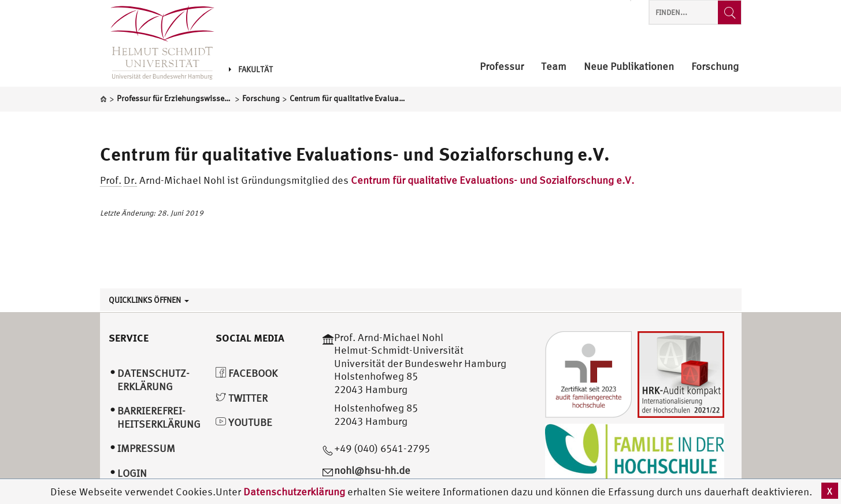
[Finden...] (729, 12)
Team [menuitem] (554, 67)
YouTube (244, 422)
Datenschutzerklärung (294, 492)
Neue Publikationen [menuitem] (629, 67)
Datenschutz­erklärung (153, 380)
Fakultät (251, 69)
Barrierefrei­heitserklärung (159, 417)
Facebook (247, 373)
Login (132, 473)
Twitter (242, 398)
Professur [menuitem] (502, 67)
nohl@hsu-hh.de (372, 470)
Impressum (146, 448)
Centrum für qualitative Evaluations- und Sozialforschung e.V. (355, 154)
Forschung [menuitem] (715, 67)
